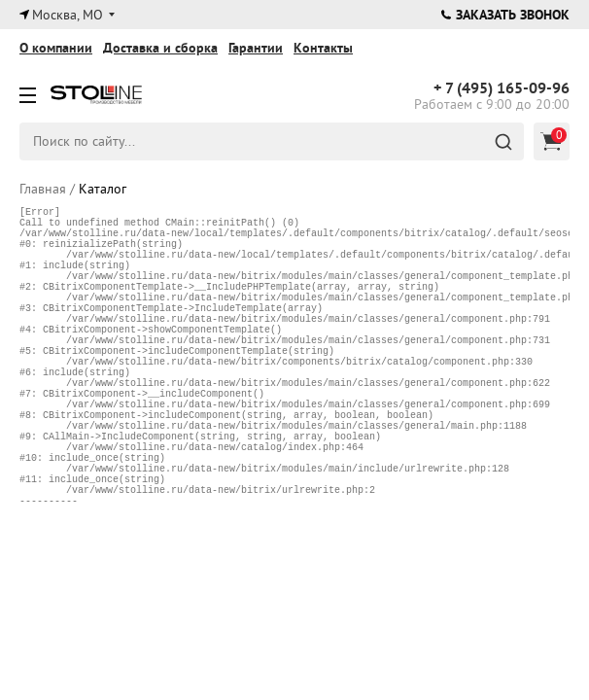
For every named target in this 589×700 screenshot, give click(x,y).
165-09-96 (502, 88)
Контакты (323, 48)
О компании (56, 48)
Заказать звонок (505, 15)
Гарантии (256, 48)
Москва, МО (68, 15)
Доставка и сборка (160, 48)
